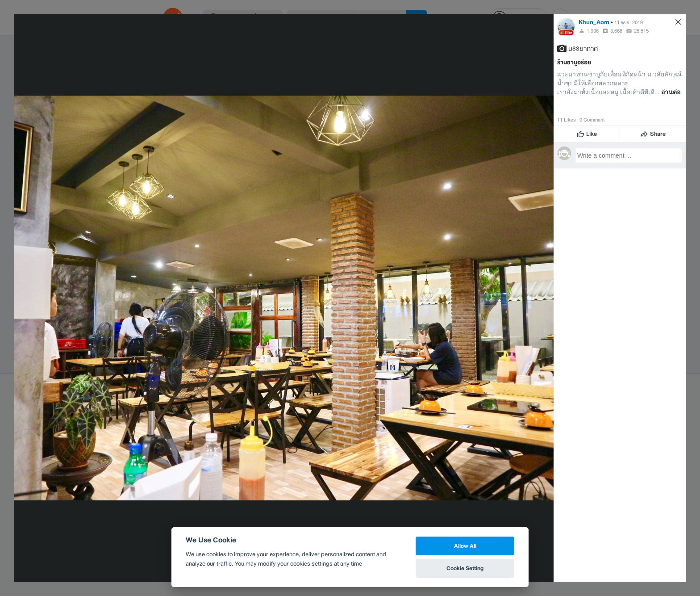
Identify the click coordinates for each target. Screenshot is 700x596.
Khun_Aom (594, 22)
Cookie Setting (465, 568)
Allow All (465, 546)
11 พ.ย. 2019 (629, 22)
